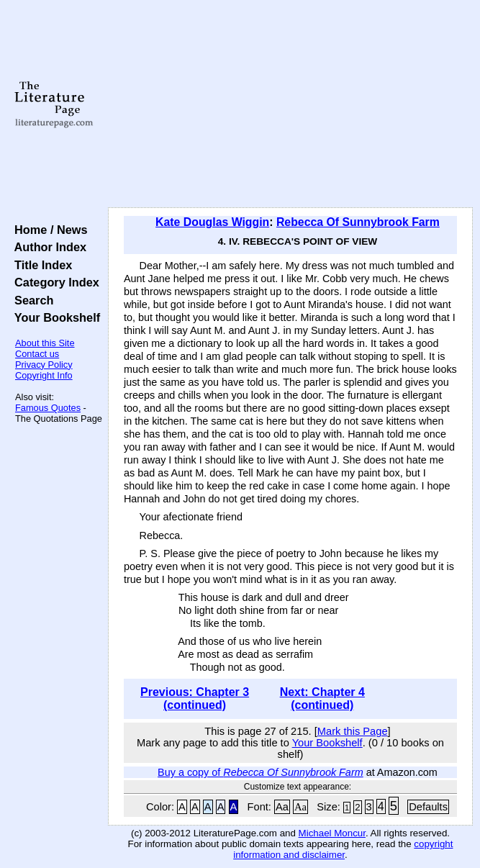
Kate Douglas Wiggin (212, 222)
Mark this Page (353, 731)
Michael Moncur (332, 833)
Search (31, 300)
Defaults (428, 807)
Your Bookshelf (54, 317)
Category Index (54, 282)
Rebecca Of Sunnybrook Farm (358, 222)
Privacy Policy (44, 365)
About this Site (45, 343)
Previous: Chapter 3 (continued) (195, 699)
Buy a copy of (261, 772)
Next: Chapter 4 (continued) (322, 699)
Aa (282, 807)
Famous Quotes (48, 408)
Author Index (47, 247)
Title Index (40, 265)
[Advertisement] (290, 104)
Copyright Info (44, 375)
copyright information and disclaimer (343, 849)
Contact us (37, 354)
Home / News (48, 230)
